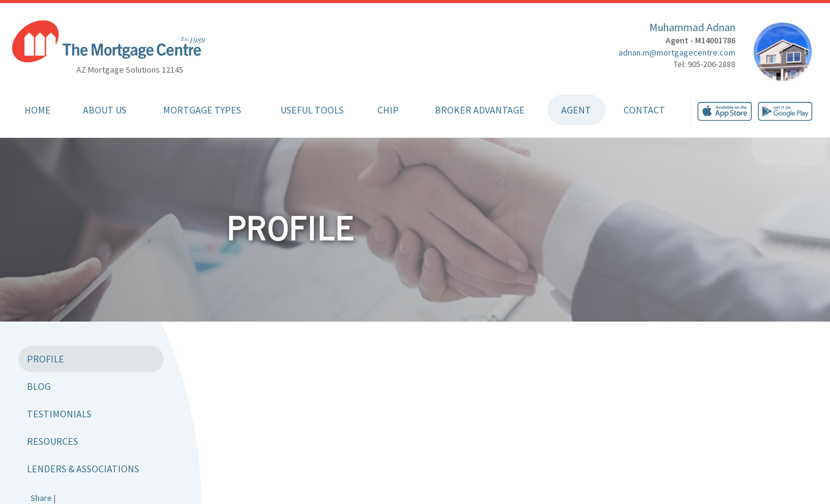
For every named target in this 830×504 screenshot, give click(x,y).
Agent (576, 110)
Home (38, 110)
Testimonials (59, 414)
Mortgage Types (202, 110)
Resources (53, 441)
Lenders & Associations (83, 469)
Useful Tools (312, 110)
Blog (39, 386)
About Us (105, 110)
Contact (644, 110)
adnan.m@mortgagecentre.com (677, 52)
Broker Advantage (480, 110)
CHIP (388, 110)
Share (41, 498)
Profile (46, 359)
